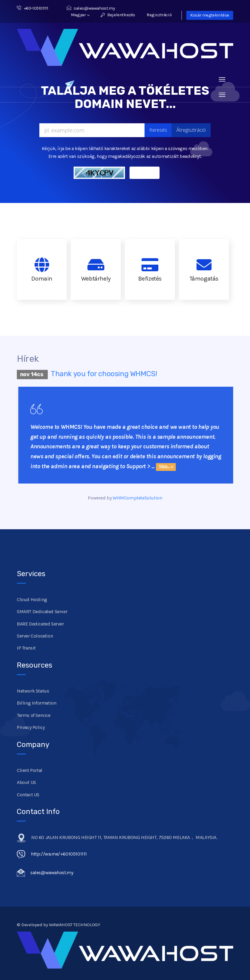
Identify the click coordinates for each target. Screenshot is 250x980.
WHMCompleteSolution (137, 498)
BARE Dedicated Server (40, 624)
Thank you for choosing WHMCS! (104, 374)
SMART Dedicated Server (42, 611)
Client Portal (30, 770)
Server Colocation (35, 636)
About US (26, 782)
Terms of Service (34, 715)
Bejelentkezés (118, 15)
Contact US (28, 795)
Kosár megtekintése (210, 15)
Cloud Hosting (32, 599)
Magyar (80, 15)
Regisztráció (159, 15)
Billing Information (37, 703)
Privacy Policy (31, 727)
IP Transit (26, 648)
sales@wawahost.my (91, 8)
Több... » (166, 467)
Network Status (33, 691)
